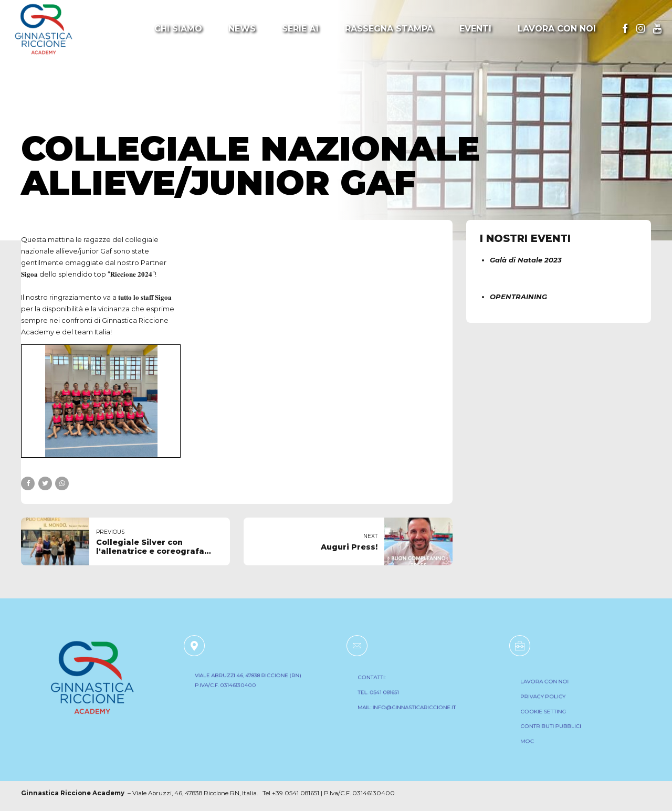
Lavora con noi (557, 29)
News (242, 29)
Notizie (43, 114)
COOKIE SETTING (550, 713)
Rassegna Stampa (389, 29)
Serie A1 (300, 29)
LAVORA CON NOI (551, 688)
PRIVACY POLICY (549, 700)
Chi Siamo (178, 29)
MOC (537, 738)
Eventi (475, 29)
